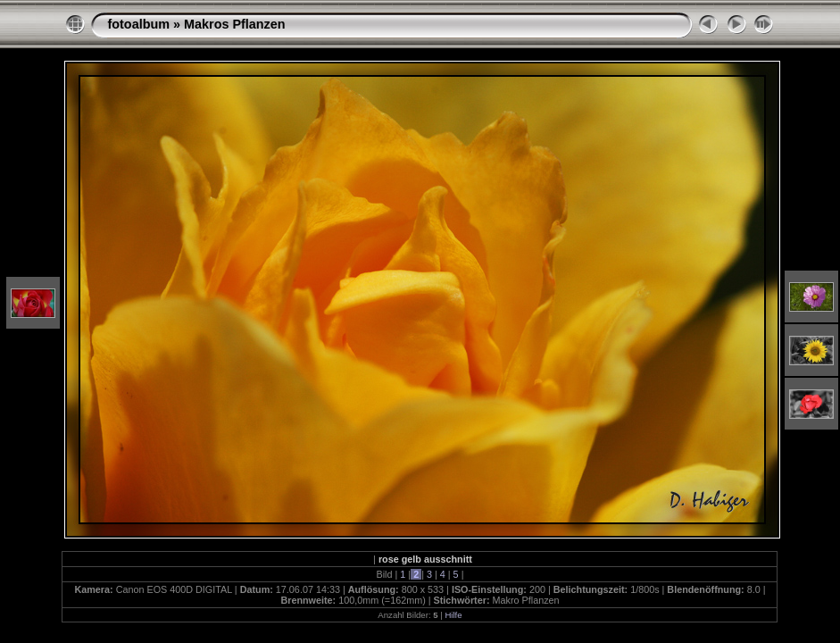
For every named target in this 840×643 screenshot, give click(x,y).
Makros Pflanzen (235, 24)
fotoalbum (138, 24)
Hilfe (453, 615)
